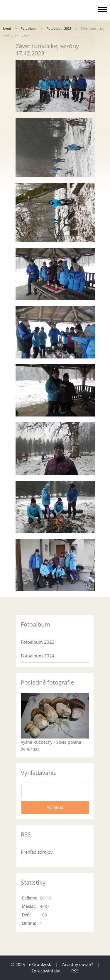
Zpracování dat (46, 971)
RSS (75, 971)
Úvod (7, 28)
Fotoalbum (29, 28)
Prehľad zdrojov (37, 852)
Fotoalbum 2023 (59, 28)
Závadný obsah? (77, 964)
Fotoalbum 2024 (38, 656)
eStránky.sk (40, 964)
